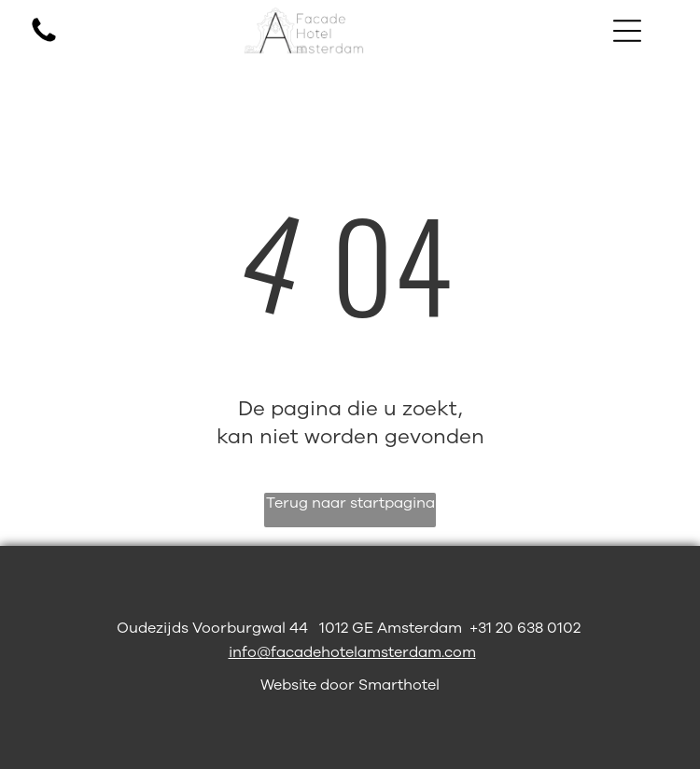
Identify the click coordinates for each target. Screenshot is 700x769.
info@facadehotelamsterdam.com (352, 652)
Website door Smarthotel (350, 685)
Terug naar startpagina (350, 503)
